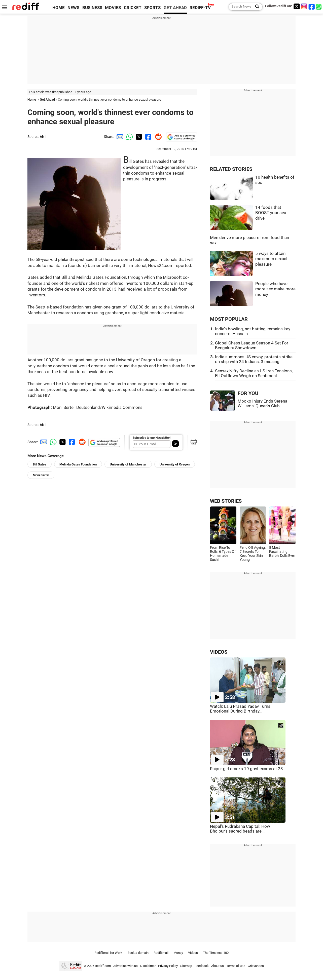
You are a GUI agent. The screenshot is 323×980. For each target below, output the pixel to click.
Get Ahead (47, 100)
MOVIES (113, 8)
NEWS (73, 8)
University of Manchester (128, 464)
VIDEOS (219, 652)
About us (218, 966)
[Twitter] (297, 6)
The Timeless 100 (216, 953)
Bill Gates (40, 464)
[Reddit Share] (157, 137)
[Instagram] (304, 6)
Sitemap (186, 966)
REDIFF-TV (200, 8)
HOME (59, 8)
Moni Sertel (41, 475)
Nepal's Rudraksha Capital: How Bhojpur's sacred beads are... (240, 829)
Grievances (256, 966)
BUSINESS (92, 8)
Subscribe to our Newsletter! (152, 438)
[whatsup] (319, 6)
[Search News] (256, 7)
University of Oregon (175, 464)
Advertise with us (125, 966)
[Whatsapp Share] (129, 137)
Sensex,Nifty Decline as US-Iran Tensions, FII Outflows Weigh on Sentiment (254, 373)
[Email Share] (119, 137)
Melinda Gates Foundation (78, 464)
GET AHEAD (175, 8)
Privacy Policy (168, 966)
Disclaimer (148, 966)
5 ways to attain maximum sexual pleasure (271, 259)
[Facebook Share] (148, 137)
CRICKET (133, 8)
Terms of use (236, 966)
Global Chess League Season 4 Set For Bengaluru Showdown (252, 345)
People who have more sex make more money (275, 289)
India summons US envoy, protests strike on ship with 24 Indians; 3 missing (254, 359)
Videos (193, 953)
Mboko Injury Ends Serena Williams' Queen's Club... (262, 404)
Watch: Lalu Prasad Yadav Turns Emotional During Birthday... (240, 709)
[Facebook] (312, 6)
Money (178, 953)
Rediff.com (103, 966)
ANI (43, 137)
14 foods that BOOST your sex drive (271, 213)
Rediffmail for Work (108, 953)
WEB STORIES (226, 501)
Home (32, 100)
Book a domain (138, 953)
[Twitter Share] (138, 137)
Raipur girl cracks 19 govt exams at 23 (246, 769)
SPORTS (152, 8)
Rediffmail (161, 953)
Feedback (202, 966)
